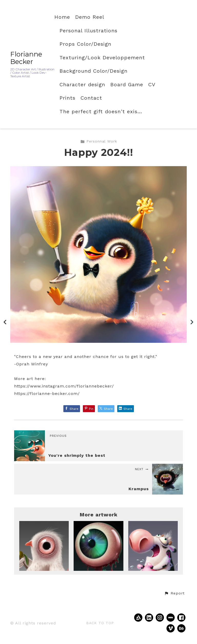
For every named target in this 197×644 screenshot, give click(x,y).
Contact (91, 98)
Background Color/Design (93, 71)
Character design (82, 85)
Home (62, 17)
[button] (174, 593)
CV (152, 85)
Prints (67, 98)
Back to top (100, 623)
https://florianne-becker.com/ (47, 394)
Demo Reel (90, 17)
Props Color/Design (85, 44)
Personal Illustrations (88, 31)
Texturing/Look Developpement (102, 58)
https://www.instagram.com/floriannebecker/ (64, 386)
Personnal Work (99, 141)
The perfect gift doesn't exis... (101, 112)
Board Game (127, 85)
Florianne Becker (26, 58)
